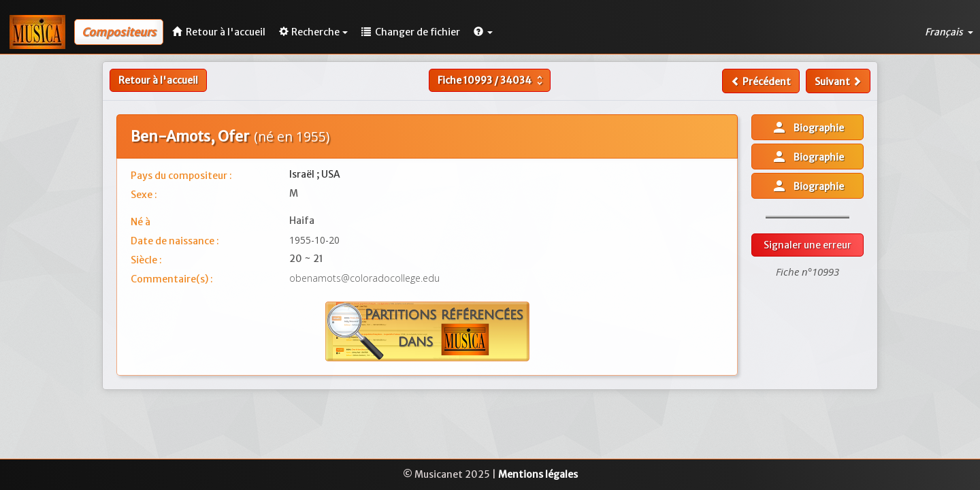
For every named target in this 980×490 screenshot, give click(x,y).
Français (949, 32)
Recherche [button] (313, 32)
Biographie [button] (807, 127)
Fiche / (492, 80)
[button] (483, 32)
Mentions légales (538, 474)
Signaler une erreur (807, 245)
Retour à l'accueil (158, 80)
